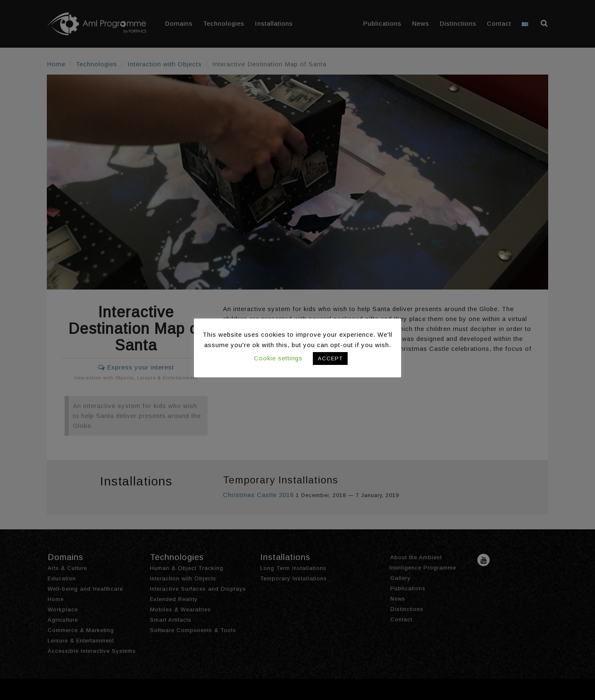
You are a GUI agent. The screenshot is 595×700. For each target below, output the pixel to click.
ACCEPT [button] (330, 358)
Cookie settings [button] (278, 358)
